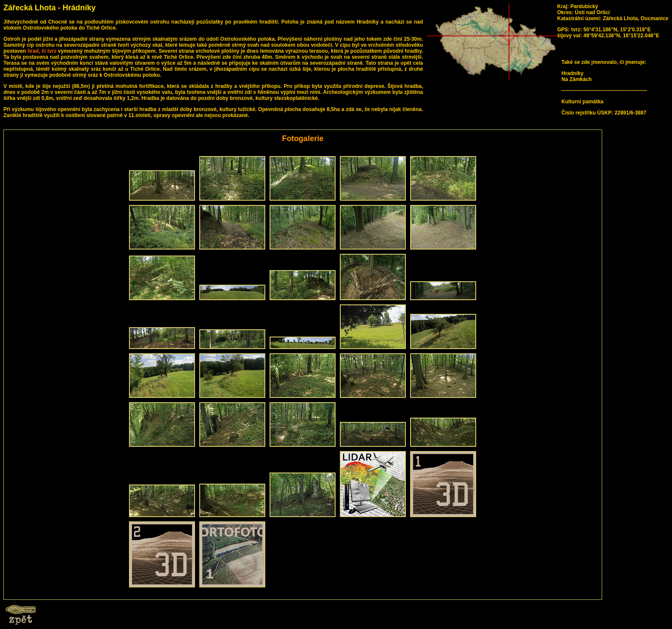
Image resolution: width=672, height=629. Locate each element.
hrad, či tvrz (42, 51)
